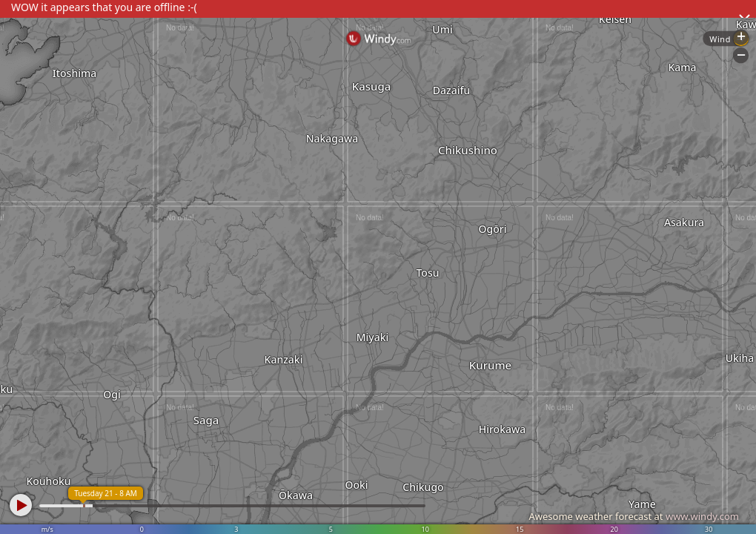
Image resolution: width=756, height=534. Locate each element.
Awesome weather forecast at (634, 516)
